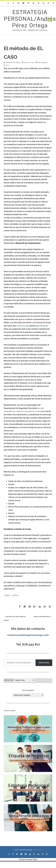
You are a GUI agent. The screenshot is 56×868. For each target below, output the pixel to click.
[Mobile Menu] (50, 20)
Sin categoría (43, 62)
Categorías (28, 690)
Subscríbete (44, 663)
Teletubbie (44, 326)
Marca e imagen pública (43, 617)
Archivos (9, 680)
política (15, 595)
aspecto (8, 595)
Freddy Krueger (23, 326)
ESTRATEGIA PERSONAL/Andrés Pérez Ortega (30, 19)
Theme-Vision (37, 850)
